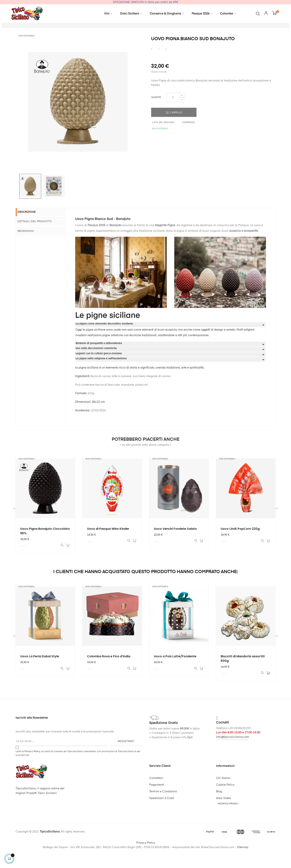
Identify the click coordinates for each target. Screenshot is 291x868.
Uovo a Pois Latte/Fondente (175, 674)
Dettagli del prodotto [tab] (39, 238)
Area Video (224, 817)
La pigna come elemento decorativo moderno (104, 340)
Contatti (223, 742)
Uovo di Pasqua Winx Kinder (108, 545)
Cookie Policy (225, 804)
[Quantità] (173, 114)
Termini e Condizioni (163, 810)
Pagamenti (157, 804)
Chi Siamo (223, 797)
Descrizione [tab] (30, 229)
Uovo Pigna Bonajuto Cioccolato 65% (45, 547)
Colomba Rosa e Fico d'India (109, 674)
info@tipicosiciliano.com (233, 756)
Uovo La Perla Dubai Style (40, 674)
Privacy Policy (32, 770)
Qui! (190, 756)
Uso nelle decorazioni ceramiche (96, 364)
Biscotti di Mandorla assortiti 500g (243, 676)
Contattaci (156, 797)
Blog (219, 810)
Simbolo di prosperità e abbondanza (99, 359)
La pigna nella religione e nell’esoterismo (101, 375)
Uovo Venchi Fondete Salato (175, 545)
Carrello (174, 129)
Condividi (152, 65)
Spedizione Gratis (164, 742)
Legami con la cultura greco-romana (99, 370)
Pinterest (166, 65)
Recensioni (30, 247)
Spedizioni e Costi (162, 817)
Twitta (159, 65)
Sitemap (243, 866)
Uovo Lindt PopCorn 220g (240, 545)
